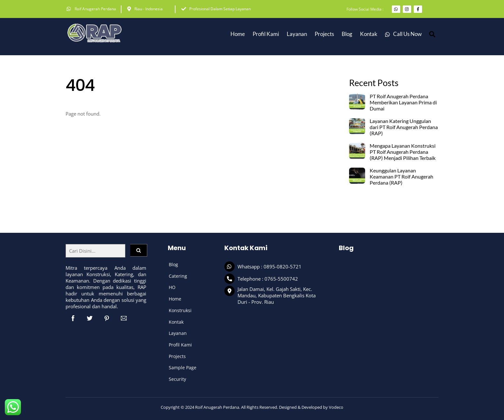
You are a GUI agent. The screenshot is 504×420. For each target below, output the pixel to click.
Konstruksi (180, 310)
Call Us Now (403, 34)
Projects (324, 34)
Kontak (369, 34)
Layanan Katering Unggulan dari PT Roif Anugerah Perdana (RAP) (404, 127)
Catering (178, 276)
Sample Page (183, 367)
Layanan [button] (297, 34)
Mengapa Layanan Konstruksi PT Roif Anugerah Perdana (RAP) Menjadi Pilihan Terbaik (403, 152)
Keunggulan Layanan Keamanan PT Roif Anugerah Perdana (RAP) (401, 177)
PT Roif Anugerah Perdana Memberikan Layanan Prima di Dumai (403, 102)
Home (238, 34)
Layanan (178, 333)
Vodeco (336, 407)
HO (172, 287)
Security (177, 379)
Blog (347, 34)
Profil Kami (266, 34)
